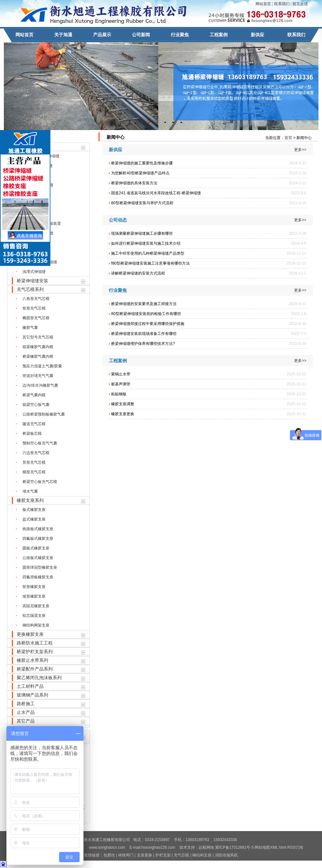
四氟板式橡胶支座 (38, 539)
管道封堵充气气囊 (38, 376)
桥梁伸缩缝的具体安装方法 (134, 183)
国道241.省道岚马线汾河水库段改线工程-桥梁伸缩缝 (156, 193)
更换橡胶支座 (30, 634)
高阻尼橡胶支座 (36, 606)
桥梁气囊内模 (34, 395)
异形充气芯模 (34, 462)
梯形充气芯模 (34, 472)
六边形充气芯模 (36, 453)
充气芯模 (181, 855)
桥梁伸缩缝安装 (32, 281)
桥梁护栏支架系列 (35, 652)
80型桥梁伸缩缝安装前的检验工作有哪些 (146, 314)
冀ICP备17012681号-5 (234, 847)
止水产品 (26, 712)
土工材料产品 (30, 686)
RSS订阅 (295, 847)
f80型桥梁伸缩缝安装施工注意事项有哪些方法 (150, 263)
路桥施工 (26, 704)
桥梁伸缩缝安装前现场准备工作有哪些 (144, 334)
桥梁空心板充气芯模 (40, 482)
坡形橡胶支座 (34, 596)
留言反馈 (300, 4)
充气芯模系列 (30, 289)
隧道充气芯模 (34, 424)
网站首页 (263, 4)
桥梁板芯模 (32, 434)
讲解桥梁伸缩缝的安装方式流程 (138, 273)
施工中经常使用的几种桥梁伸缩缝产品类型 (148, 253)
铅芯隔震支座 (34, 616)
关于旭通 (63, 35)
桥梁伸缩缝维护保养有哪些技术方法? (143, 344)
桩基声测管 (121, 384)
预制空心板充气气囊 (40, 443)
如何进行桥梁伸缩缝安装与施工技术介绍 (146, 243)
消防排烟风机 (226, 855)
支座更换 (144, 855)
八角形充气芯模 (36, 299)
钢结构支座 (202, 855)
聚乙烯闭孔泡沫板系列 (39, 678)
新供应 (257, 35)
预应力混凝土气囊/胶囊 (42, 366)
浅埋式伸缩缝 (34, 272)
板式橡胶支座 (34, 510)
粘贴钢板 (119, 394)
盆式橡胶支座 (34, 519)
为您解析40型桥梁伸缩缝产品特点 (140, 173)
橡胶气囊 (30, 328)
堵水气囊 (30, 491)
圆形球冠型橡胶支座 (40, 567)
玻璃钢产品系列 (32, 695)
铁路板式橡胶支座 (38, 529)
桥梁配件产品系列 (35, 669)
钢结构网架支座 (36, 625)
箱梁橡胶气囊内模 (38, 347)
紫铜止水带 (121, 374)
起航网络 (206, 847)
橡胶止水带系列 (32, 660)
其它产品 (26, 721)
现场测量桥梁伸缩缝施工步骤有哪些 (142, 233)
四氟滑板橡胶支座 (38, 577)
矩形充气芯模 (34, 308)
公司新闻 (141, 35)
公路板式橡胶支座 (38, 558)
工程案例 (219, 35)
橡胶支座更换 (123, 414)
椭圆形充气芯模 (36, 318)
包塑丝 (109, 855)
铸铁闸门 (126, 855)
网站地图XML (266, 847)
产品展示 (102, 35)
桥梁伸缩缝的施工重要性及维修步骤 (142, 163)
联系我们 (282, 4)
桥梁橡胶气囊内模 (38, 356)
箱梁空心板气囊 (36, 405)
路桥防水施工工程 (35, 643)
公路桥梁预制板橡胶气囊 (44, 414)
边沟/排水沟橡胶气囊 (40, 385)
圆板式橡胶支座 (36, 548)
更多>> (300, 150)
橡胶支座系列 (30, 500)
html (283, 847)
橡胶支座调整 (123, 404)
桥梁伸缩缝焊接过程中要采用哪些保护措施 (148, 324)
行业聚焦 (180, 35)
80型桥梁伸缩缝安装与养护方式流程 (142, 203)
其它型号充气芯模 (38, 337)
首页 (288, 138)
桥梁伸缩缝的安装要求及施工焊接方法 (144, 304)
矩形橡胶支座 (34, 587)
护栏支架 (163, 855)
